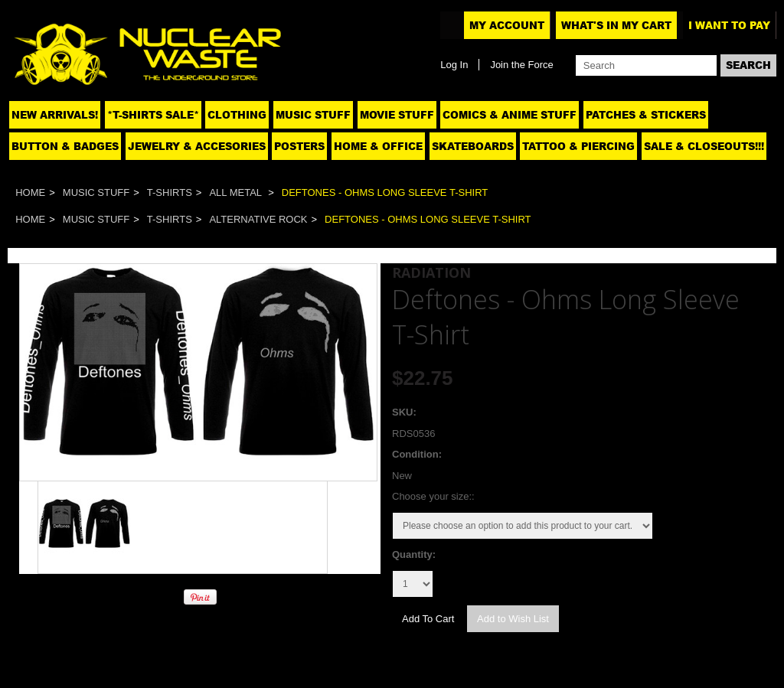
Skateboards (473, 146)
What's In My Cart (616, 25)
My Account (507, 25)
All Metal (237, 192)
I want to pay (729, 25)
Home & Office (378, 146)
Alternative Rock (258, 219)
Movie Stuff (397, 115)
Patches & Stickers (646, 115)
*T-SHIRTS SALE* (153, 115)
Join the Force (521, 65)
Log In (454, 65)
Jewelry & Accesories (197, 146)
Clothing (237, 115)
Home (30, 192)
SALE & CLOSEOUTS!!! (704, 146)
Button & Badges (65, 146)
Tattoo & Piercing (578, 146)
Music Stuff (313, 115)
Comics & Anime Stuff (510, 115)
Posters (299, 146)
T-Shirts (170, 192)
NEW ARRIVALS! (55, 115)
